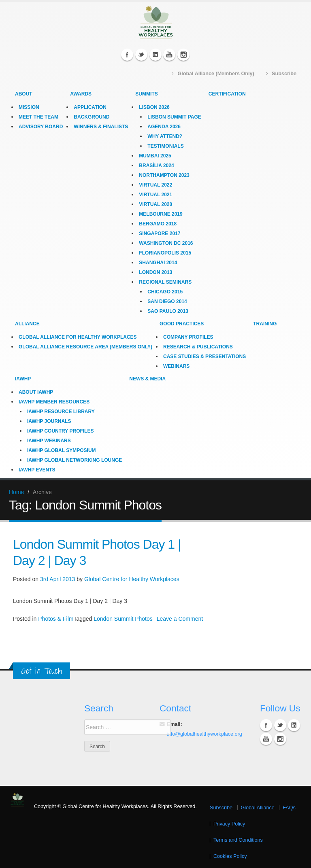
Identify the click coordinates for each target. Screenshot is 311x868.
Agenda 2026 (164, 126)
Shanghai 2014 (158, 262)
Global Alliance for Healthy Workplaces (78, 337)
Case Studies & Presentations (204, 356)
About (24, 93)
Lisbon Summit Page (174, 117)
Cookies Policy (230, 856)
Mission (29, 107)
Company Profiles (188, 337)
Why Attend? (165, 136)
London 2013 (155, 272)
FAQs (289, 807)
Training (265, 323)
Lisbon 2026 (154, 107)
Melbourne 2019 (161, 214)
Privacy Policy (229, 823)
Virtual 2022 (155, 185)
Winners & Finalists (101, 126)
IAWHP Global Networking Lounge (75, 460)
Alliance (27, 323)
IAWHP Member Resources (54, 401)
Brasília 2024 (156, 165)
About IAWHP (36, 392)
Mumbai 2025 (155, 155)
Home (16, 492)
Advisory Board (41, 126)
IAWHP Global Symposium (62, 450)
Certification (227, 93)
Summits (146, 93)
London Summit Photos (123, 618)
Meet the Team (38, 117)
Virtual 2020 (155, 204)
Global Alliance (258, 807)
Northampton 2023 (164, 175)
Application (90, 107)
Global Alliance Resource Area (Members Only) (85, 346)
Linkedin (155, 54)
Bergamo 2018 (158, 223)
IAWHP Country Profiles (60, 431)
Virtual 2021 (155, 194)
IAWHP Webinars (49, 440)
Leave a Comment (180, 618)
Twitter (141, 54)
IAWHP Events (37, 469)
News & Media (147, 378)
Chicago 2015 (165, 291)
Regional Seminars (165, 282)
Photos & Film (56, 618)
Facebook (127, 54)
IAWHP (23, 378)
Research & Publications (198, 346)
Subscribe (221, 807)
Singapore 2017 (160, 233)
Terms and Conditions (238, 840)
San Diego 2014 (167, 301)
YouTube (169, 54)
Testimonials (165, 146)
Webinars (176, 366)
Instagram (183, 54)
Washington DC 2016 (166, 243)
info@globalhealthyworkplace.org (204, 734)
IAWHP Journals (49, 421)
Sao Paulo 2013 (168, 311)
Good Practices (182, 323)
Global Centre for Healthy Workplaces (132, 579)
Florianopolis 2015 (165, 253)
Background (92, 117)
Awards (81, 93)
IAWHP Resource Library (61, 411)
